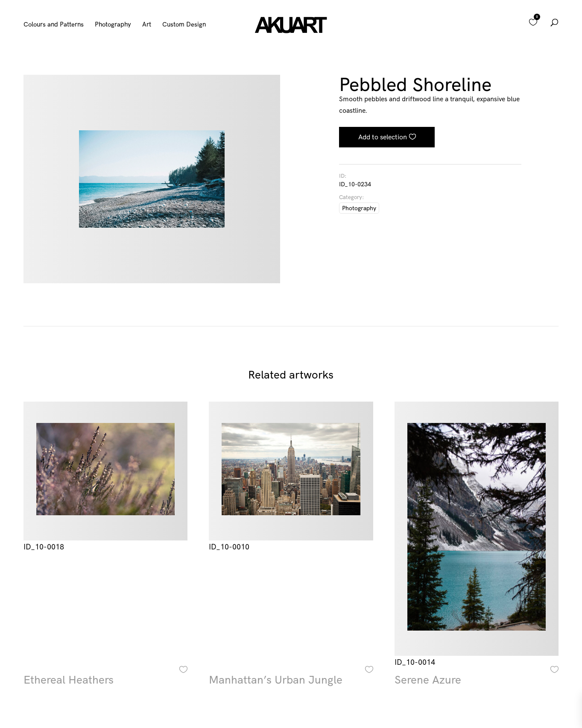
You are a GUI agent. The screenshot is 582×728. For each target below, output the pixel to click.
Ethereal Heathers (69, 680)
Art (147, 25)
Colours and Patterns (54, 25)
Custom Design (184, 25)
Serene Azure (428, 680)
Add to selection (383, 137)
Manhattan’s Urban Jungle (276, 680)
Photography (113, 25)
